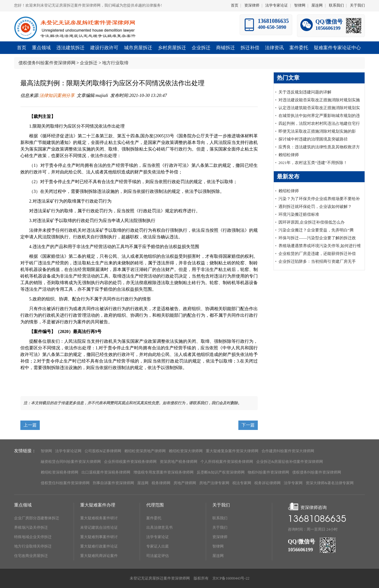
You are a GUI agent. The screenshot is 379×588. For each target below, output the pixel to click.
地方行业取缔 (115, 63)
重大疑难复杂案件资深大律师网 (232, 451)
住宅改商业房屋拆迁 (31, 556)
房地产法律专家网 (214, 483)
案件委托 (154, 518)
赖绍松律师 (289, 155)
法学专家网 (293, 483)
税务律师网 (161, 483)
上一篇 (30, 425)
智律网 (300, 5)
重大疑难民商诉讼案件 (99, 556)
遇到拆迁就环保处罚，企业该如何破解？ (315, 207)
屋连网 (317, 5)
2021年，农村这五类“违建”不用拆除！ (313, 163)
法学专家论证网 (68, 451)
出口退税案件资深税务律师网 (106, 472)
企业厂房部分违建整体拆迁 (37, 518)
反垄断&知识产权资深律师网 (221, 472)
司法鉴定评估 (158, 556)
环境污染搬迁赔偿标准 (299, 214)
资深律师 (252, 5)
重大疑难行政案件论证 (99, 546)
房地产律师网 (185, 483)
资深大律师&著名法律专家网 (330, 483)
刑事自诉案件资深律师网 (113, 483)
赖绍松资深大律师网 (186, 451)
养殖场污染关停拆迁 (31, 527)
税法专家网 (242, 483)
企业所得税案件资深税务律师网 (130, 462)
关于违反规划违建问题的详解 (305, 92)
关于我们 (357, 5)
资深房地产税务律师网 (179, 462)
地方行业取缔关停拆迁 (33, 546)
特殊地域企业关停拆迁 (33, 537)
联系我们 (336, 5)
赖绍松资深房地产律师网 (145, 451)
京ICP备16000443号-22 (231, 578)
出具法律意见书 (159, 527)
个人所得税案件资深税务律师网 (227, 462)
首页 (235, 5)
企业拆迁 (89, 63)
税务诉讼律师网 (267, 483)
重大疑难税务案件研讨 (99, 518)
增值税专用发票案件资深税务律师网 (164, 472)
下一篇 (248, 425)
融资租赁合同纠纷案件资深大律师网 (71, 462)
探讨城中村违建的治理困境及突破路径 (313, 139)
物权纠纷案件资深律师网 (268, 472)
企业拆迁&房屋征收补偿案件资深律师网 (290, 462)
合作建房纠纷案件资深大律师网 (288, 451)
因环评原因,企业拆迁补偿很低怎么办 (312, 222)
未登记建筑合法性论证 (99, 527)
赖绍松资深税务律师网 (60, 472)
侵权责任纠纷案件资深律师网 (65, 483)
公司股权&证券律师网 (103, 451)
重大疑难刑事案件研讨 (99, 537)
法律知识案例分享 (57, 95)
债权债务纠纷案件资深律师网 (47, 63)
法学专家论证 (277, 5)
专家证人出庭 (158, 546)
